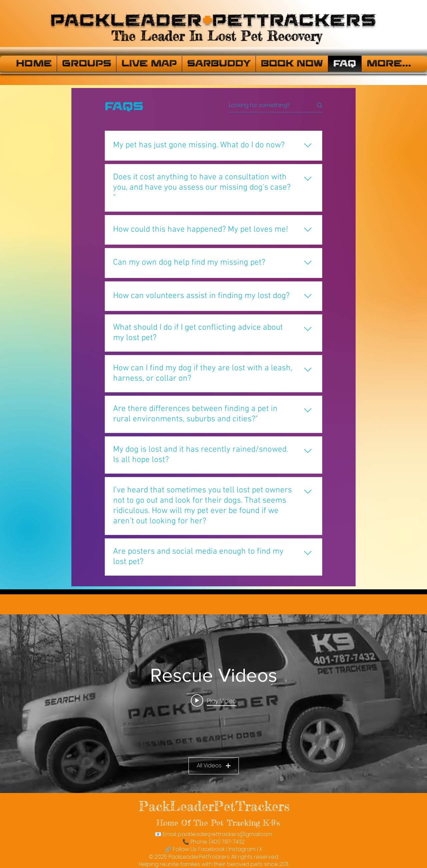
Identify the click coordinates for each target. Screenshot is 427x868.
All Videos (214, 765)
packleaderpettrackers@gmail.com (225, 834)
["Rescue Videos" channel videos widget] (213, 704)
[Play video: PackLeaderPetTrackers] (214, 700)
